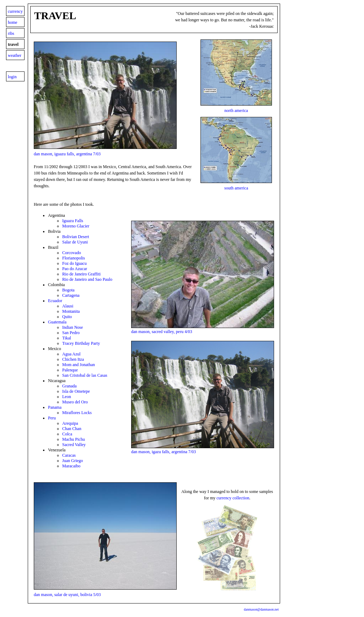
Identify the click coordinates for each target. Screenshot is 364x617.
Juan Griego (73, 461)
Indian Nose (73, 327)
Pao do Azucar (75, 269)
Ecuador (55, 301)
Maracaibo (71, 466)
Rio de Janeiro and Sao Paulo (87, 279)
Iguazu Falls (73, 221)
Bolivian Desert (76, 237)
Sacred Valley (74, 445)
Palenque (70, 370)
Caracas (69, 455)
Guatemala (57, 322)
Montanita (71, 311)
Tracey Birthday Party (81, 343)
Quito (67, 317)
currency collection (233, 498)
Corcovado (72, 253)
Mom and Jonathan (79, 365)
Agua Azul (71, 354)
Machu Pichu (74, 439)
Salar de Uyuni (75, 242)
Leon (67, 397)
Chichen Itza (73, 359)
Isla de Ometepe (76, 391)
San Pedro (71, 333)
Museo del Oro (75, 402)
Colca (67, 434)
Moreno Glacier (76, 226)
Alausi (68, 306)
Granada (69, 386)
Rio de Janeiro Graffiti (81, 274)
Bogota (68, 290)
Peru (52, 418)
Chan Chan (72, 429)
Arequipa (70, 423)
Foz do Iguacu (74, 263)
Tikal (67, 338)
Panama (55, 407)
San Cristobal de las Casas (85, 375)
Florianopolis (74, 258)
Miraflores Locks (77, 413)
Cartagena (71, 295)
